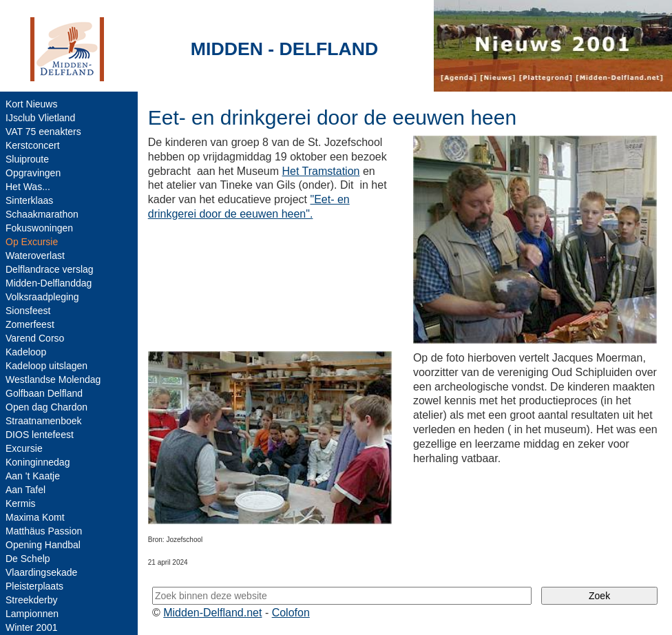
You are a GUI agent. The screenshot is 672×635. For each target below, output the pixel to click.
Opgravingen (33, 173)
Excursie (24, 448)
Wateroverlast (35, 256)
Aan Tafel (25, 490)
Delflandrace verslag (50, 269)
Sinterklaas (29, 200)
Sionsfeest (28, 311)
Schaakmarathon (42, 214)
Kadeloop (26, 352)
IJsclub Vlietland (40, 118)
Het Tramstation (321, 171)
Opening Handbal (43, 545)
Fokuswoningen (39, 228)
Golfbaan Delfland (44, 393)
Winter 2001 (31, 627)
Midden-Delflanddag (49, 283)
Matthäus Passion (44, 531)
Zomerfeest (30, 324)
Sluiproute (27, 159)
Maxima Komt (35, 517)
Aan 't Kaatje (33, 476)
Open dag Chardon (46, 407)
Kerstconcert (33, 145)
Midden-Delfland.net (212, 613)
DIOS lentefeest (40, 435)
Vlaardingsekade (41, 572)
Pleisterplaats (34, 586)
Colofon (291, 613)
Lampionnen (32, 614)
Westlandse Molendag (53, 379)
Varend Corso (35, 338)
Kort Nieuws (31, 104)
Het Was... (28, 187)
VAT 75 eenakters (43, 132)
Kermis (21, 503)
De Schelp (28, 559)
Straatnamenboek (44, 421)
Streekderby (31, 600)
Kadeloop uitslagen (46, 366)
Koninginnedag (38, 462)
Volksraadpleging (42, 297)
